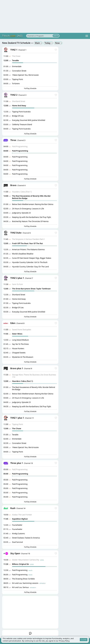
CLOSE (84, 640)
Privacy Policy (64, 641)
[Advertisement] (45, 16)
